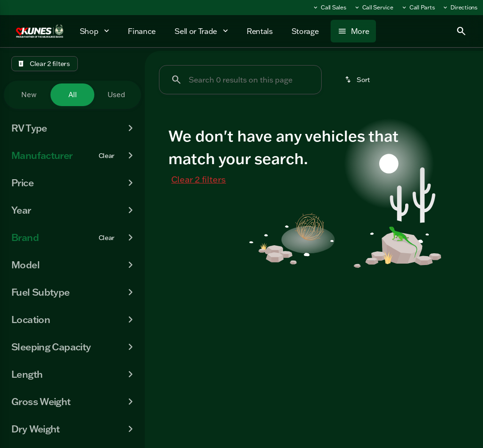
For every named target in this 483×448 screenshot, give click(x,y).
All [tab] (73, 95)
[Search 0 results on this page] (240, 80)
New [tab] (29, 95)
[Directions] (460, 8)
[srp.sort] (358, 80)
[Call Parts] (418, 8)
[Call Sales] (329, 8)
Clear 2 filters (199, 179)
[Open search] (461, 31)
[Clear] (107, 156)
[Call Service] (374, 8)
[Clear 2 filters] (45, 64)
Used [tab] (116, 95)
